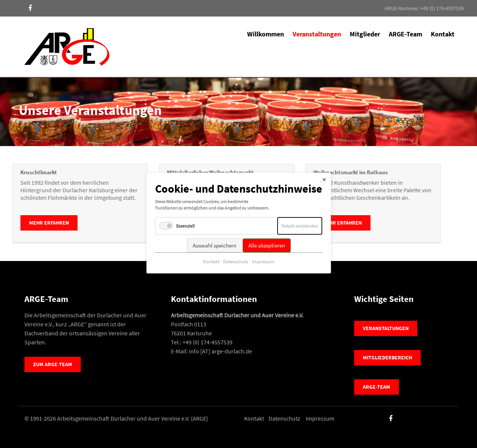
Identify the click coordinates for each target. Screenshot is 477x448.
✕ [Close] (324, 172)
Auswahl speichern (214, 238)
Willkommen (266, 34)
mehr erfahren (140, 223)
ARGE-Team (405, 34)
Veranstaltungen (386, 328)
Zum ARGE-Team (53, 364)
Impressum (320, 418)
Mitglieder (365, 34)
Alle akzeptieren (266, 238)
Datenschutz (284, 418)
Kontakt (443, 34)
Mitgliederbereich (387, 357)
